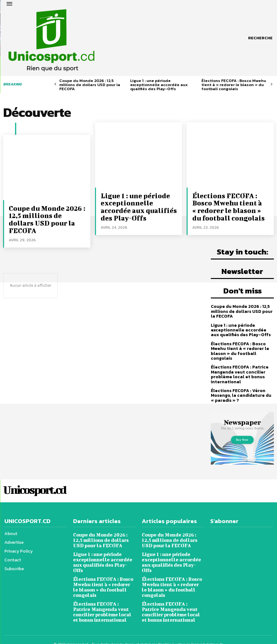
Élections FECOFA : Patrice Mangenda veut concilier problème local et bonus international (240, 371)
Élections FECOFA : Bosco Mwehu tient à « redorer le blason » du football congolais (234, 85)
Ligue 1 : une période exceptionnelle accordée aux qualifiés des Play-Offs (159, 85)
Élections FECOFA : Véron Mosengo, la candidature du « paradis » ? (241, 392)
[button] (260, 38)
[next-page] (272, 84)
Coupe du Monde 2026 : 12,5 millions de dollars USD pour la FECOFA (90, 85)
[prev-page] (55, 84)
